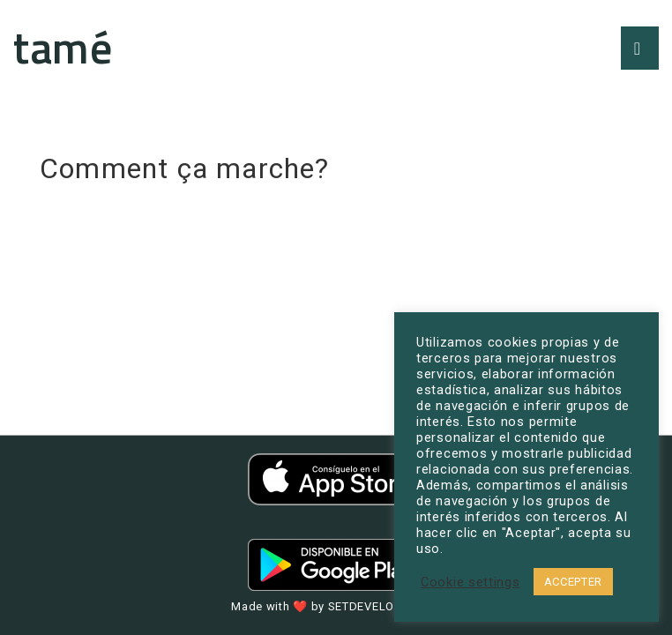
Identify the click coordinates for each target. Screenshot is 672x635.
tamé (63, 47)
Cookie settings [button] (470, 582)
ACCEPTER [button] (574, 582)
